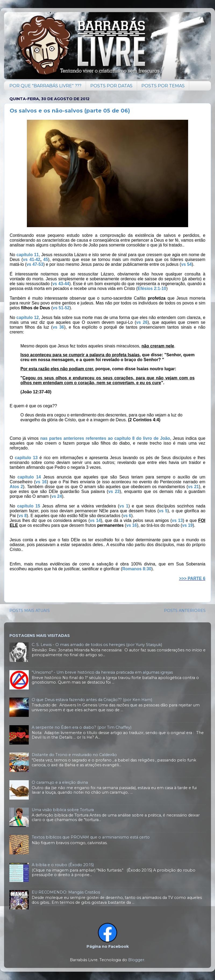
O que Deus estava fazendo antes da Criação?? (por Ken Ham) (92, 700)
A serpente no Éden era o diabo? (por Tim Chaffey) (82, 727)
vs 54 (187, 264)
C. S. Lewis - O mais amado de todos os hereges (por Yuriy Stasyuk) (97, 645)
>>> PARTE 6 (192, 578)
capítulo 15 (29, 506)
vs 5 (163, 511)
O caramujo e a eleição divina (60, 782)
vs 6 (127, 516)
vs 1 (124, 506)
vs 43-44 (61, 284)
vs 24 (57, 496)
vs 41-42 (32, 259)
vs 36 (58, 327)
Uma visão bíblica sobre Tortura (63, 810)
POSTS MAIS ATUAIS (30, 611)
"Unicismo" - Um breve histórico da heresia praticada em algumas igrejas (102, 672)
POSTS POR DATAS (111, 86)
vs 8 (23, 516)
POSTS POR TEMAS (163, 86)
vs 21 (193, 487)
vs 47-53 (35, 264)
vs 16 (41, 482)
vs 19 (187, 525)
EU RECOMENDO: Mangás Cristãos (66, 892)
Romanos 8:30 (137, 569)
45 (46, 259)
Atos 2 (16, 487)
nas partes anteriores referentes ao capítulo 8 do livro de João (105, 438)
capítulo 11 (28, 255)
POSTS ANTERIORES (185, 611)
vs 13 (177, 520)
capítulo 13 (26, 458)
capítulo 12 (28, 317)
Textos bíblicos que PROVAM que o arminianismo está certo (91, 837)
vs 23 (114, 491)
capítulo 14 (29, 477)
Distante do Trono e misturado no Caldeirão (74, 755)
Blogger (136, 960)
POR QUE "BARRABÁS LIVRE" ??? (45, 86)
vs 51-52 (61, 308)
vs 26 (142, 322)
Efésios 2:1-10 (152, 288)
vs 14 (95, 520)
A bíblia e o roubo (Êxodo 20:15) (63, 865)
